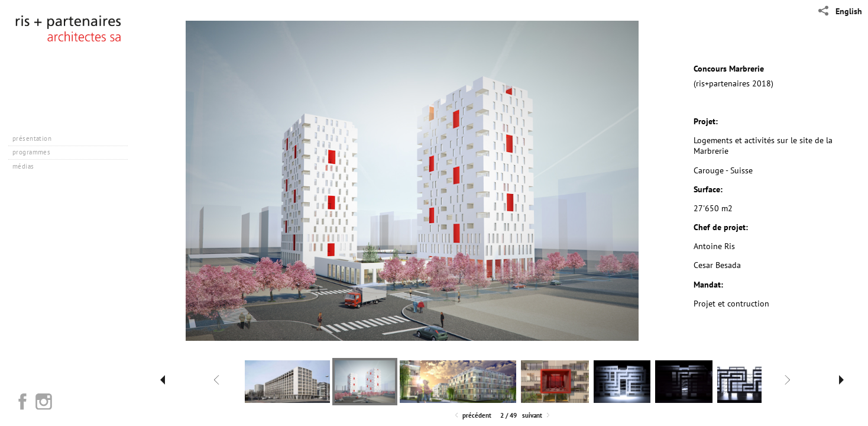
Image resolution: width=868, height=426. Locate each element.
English (849, 11)
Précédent (472, 416)
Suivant (537, 416)
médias (27, 166)
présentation (36, 138)
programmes (36, 152)
